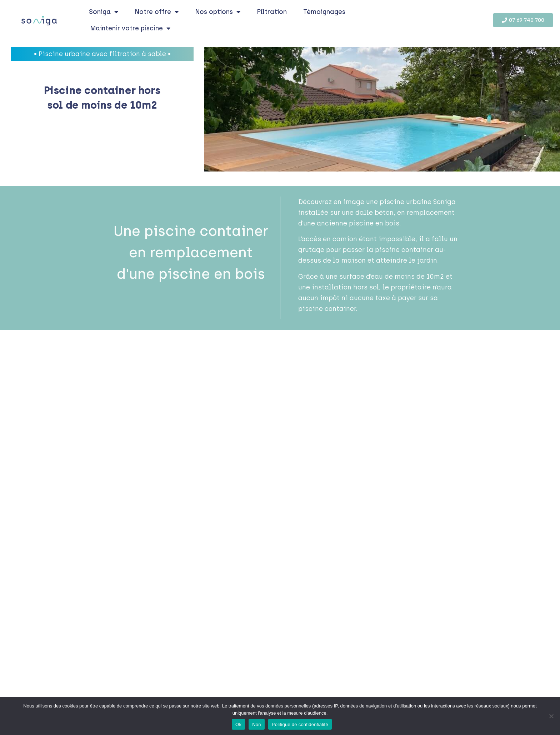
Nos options (218, 12)
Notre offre (157, 12)
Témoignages (324, 12)
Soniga (104, 12)
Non (257, 724)
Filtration (272, 12)
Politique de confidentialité (300, 724)
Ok (238, 724)
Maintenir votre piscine (130, 28)
